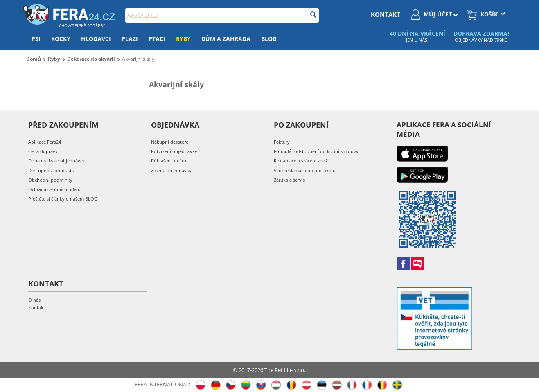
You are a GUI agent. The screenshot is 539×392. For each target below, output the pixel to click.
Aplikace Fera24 (45, 142)
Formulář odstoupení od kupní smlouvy (316, 151)
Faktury (282, 142)
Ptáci (157, 39)
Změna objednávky (171, 170)
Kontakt (37, 308)
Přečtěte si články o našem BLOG (63, 199)
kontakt (386, 14)
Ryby (183, 39)
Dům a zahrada (226, 39)
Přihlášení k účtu (169, 161)
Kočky (61, 39)
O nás (34, 300)
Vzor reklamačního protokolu (305, 170)
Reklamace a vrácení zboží (301, 161)
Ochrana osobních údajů (54, 189)
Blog (269, 39)
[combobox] (222, 15)
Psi (36, 39)
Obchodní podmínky (50, 180)
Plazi (130, 39)
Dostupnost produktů (51, 170)
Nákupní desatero (170, 142)
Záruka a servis (289, 180)
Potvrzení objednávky (174, 151)
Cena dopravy (43, 151)
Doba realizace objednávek (57, 161)
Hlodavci (96, 39)
